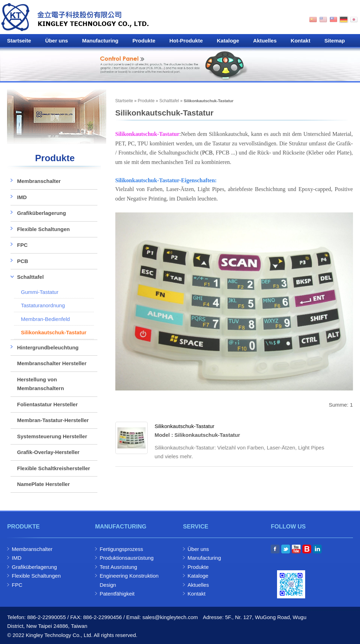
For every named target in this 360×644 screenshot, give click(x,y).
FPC (22, 245)
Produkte (144, 41)
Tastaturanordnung (43, 305)
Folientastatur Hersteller (47, 404)
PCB (207, 153)
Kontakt (301, 41)
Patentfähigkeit (117, 594)
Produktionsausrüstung (126, 558)
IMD (22, 197)
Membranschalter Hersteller (52, 363)
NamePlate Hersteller (43, 484)
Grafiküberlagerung (41, 213)
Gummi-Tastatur (40, 292)
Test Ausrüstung (118, 567)
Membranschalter (39, 181)
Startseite (19, 41)
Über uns (56, 41)
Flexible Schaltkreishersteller (53, 468)
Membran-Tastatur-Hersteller (53, 420)
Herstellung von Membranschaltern (40, 384)
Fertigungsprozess (121, 549)
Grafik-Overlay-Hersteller (48, 452)
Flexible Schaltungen (43, 229)
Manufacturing (100, 41)
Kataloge (228, 41)
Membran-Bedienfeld (45, 319)
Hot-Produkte (186, 41)
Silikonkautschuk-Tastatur (185, 426)
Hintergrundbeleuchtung (48, 347)
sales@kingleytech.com (170, 617)
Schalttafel (169, 101)
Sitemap (335, 41)
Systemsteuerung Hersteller (52, 436)
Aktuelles (265, 41)
